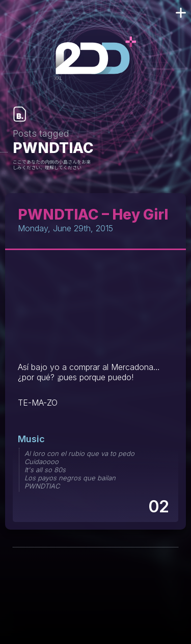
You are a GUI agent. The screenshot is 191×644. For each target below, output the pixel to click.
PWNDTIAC (42, 486)
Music (31, 439)
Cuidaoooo (42, 462)
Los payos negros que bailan (70, 478)
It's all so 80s (45, 470)
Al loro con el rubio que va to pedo (79, 453)
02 (158, 507)
